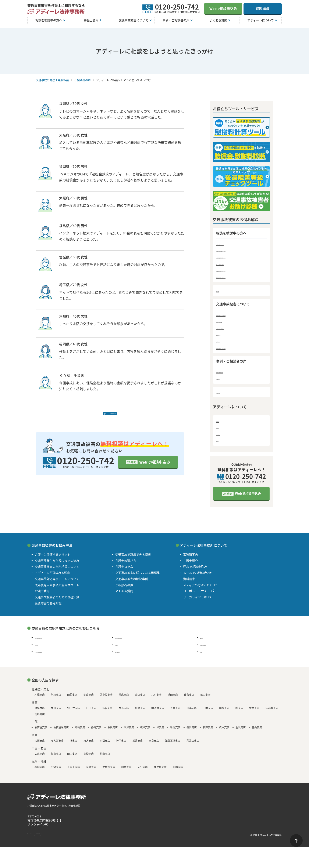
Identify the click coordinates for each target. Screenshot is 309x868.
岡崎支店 (80, 730)
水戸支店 (254, 711)
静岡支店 (96, 730)
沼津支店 (129, 730)
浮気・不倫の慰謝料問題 (132, 641)
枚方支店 (89, 744)
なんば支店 (57, 744)
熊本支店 (126, 770)
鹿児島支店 (160, 770)
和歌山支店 (193, 744)
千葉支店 (208, 711)
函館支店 (72, 698)
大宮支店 (175, 711)
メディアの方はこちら (198, 588)
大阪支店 (40, 744)
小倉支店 (56, 770)
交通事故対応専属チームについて (240, 271)
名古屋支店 (41, 730)
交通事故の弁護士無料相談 (52, 80)
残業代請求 (42, 648)
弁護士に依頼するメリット (235, 244)
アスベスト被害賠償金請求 (52, 655)
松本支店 (224, 730)
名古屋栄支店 (61, 730)
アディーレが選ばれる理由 (235, 264)
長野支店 (208, 730)
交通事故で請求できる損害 (235, 329)
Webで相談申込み (155, 468)
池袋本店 (40, 711)
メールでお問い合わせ (198, 576)
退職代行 (121, 648)
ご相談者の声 (82, 80)
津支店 (160, 730)
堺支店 (74, 744)
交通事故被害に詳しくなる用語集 (240, 349)
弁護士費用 (224, 291)
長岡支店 (192, 730)
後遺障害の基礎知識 (230, 323)
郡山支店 (205, 698)
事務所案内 (224, 423)
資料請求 (262, 8)
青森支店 (140, 698)
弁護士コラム (225, 343)
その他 (205, 655)
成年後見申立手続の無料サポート (240, 278)
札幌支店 (40, 698)
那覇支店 (178, 770)
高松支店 (89, 757)
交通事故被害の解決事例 (233, 374)
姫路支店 (138, 744)
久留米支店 (74, 770)
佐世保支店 (109, 770)
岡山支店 (72, 757)
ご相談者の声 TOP (112, 416)
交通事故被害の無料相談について (240, 257)
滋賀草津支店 (173, 744)
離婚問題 (206, 641)
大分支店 (143, 770)
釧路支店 (89, 698)
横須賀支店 (158, 711)
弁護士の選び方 (227, 336)
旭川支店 (56, 698)
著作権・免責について (40, 838)
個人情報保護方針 (68, 838)
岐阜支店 (145, 730)
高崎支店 (40, 717)
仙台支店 (189, 698)
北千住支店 (74, 711)
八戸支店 (156, 698)
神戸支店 (121, 744)
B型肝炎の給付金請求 (214, 648)
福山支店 (56, 757)
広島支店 (40, 757)
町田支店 (91, 711)
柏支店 (239, 711)
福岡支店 (40, 770)
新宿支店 (107, 711)
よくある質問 (225, 395)
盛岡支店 (173, 698)
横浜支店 (124, 711)
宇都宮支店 (272, 711)
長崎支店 (91, 770)
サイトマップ (91, 838)
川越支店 (192, 711)
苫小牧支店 (106, 698)
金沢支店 (241, 730)
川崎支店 (140, 711)
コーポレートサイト (196, 594)
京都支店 (105, 744)
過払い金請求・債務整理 (51, 641)
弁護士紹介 (224, 430)
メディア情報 (225, 437)
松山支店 (105, 757)
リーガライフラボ (195, 600)
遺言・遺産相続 (126, 655)
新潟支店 (175, 730)
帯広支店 (124, 698)
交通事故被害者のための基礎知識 (240, 316)
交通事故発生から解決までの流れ (240, 251)
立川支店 (56, 711)
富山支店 (257, 730)
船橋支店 (224, 711)
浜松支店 (113, 730)
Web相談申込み (223, 8)
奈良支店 (154, 744)
